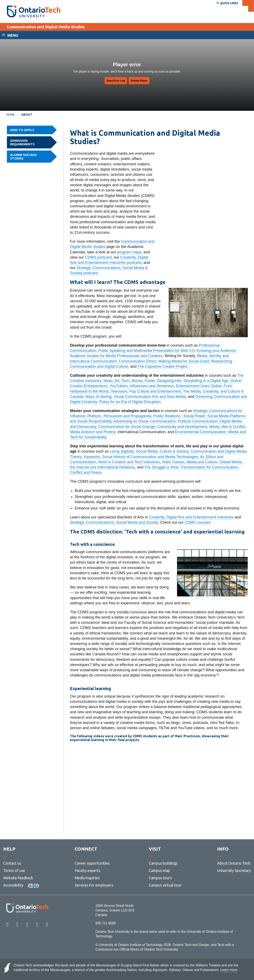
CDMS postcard (98, 257)
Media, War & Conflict (227, 427)
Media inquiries (87, 878)
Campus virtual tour (165, 885)
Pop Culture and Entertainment (155, 391)
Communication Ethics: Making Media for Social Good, (165, 361)
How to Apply (33, 130)
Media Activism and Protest (93, 432)
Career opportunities (92, 863)
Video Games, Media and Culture (190, 462)
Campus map (159, 870)
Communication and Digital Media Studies (46, 27)
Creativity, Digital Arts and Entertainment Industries (191, 517)
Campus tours (160, 878)
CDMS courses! (198, 522)
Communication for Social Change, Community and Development (153, 427)
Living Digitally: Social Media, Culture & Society (149, 451)
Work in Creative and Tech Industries (129, 462)
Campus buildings (163, 863)
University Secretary (234, 870)
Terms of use (14, 870)
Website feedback (18, 878)
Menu (13, 35)
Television (119, 391)
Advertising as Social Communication (144, 421)
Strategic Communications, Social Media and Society (114, 522)
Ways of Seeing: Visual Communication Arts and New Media (136, 397)
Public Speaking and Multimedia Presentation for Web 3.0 (146, 351)
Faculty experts (87, 870)
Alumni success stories (33, 157)
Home (10, 115)
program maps (129, 252)
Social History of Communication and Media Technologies (150, 457)
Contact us (12, 863)
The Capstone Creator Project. (163, 366)
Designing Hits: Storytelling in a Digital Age (193, 381)
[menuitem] (14, 115)
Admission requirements (33, 142)
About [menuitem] (27, 115)
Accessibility (13, 885)
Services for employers (94, 885)
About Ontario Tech (234, 863)
